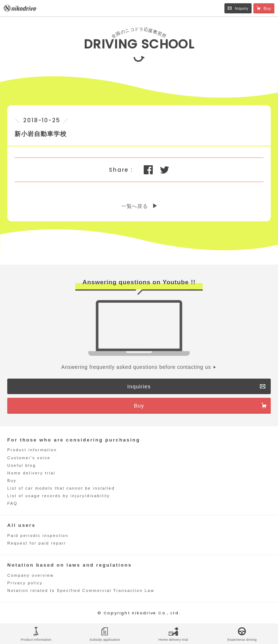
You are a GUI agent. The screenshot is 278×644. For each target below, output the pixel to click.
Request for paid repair (37, 543)
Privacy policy (25, 583)
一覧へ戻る (135, 206)
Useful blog (22, 465)
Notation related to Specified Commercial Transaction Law (81, 590)
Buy (12, 481)
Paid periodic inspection (38, 536)
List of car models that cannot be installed (61, 488)
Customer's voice (29, 458)
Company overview (31, 575)
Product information (32, 450)
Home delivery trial (31, 473)
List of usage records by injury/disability (59, 496)
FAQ (12, 503)
